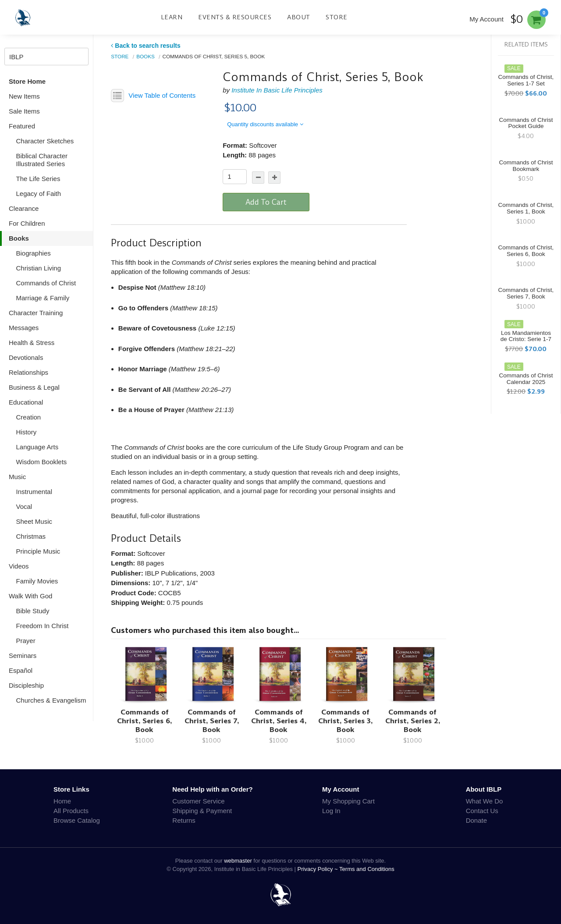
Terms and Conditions (367, 869)
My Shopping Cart (348, 801)
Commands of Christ (46, 283)
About (299, 17)
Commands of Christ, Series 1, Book (526, 208)
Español (21, 670)
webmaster (238, 861)
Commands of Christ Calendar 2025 (526, 379)
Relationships (28, 372)
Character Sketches (45, 141)
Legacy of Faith (39, 194)
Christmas (31, 536)
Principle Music (38, 551)
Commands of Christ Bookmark (526, 166)
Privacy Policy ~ (319, 869)
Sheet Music (34, 521)
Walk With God (30, 596)
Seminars (23, 656)
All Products (71, 811)
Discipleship (26, 685)
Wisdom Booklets (42, 462)
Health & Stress (32, 343)
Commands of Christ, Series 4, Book (279, 721)
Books (19, 238)
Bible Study (33, 611)
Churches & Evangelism (51, 700)
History (27, 432)
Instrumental (34, 492)
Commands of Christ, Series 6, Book (144, 721)
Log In (331, 811)
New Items (24, 96)
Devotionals (26, 357)
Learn (172, 17)
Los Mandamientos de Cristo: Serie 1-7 (526, 336)
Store (337, 17)
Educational (26, 402)
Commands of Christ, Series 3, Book (345, 721)
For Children (27, 223)
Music (17, 477)
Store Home (27, 81)
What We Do (485, 801)
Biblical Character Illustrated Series (42, 160)
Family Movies (37, 581)
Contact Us (482, 811)
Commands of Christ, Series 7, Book (212, 721)
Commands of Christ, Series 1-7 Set (526, 80)
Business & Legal (34, 387)
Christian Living (39, 268)
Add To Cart (266, 202)
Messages (24, 328)
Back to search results (146, 46)
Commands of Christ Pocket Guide (526, 123)
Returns (184, 820)
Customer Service (198, 801)
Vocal (24, 506)
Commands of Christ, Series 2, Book (413, 721)
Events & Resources (235, 17)
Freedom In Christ (43, 626)
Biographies (34, 253)
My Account (486, 19)
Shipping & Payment (202, 811)
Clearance (24, 208)
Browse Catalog (77, 820)
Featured (22, 126)
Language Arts (37, 447)
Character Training (36, 313)
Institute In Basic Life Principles (277, 90)
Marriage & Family (43, 298)
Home (62, 801)
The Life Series (38, 179)
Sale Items (24, 111)
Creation (29, 417)
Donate (476, 820)
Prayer (26, 641)
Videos (19, 566)
